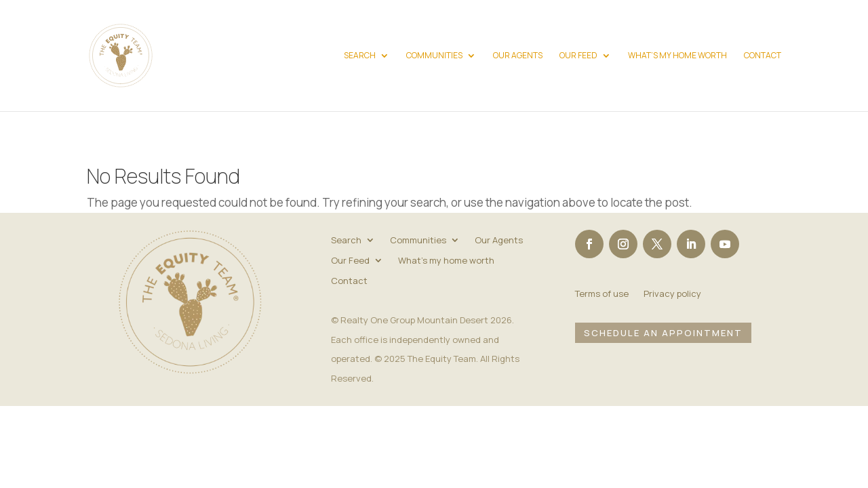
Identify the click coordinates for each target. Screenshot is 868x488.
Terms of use (602, 294)
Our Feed (578, 56)
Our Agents (518, 56)
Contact (763, 56)
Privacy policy (672, 294)
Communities (434, 56)
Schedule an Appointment (663, 333)
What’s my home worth (677, 56)
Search (360, 56)
